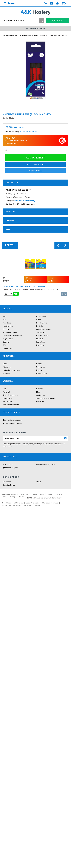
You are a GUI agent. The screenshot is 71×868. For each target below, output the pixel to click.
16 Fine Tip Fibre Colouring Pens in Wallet (25, 286)
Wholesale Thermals (50, 503)
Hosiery (39, 370)
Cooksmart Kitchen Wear (12, 336)
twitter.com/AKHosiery (13, 423)
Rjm (5, 316)
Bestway (6, 342)
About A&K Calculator (11, 405)
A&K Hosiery (18, 503)
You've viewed (35, 171)
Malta (22, 497)
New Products (42, 373)
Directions (7, 482)
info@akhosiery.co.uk (46, 464)
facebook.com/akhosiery (13, 420)
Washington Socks (10, 332)
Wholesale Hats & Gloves (11, 505)
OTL (5, 345)
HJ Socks (40, 326)
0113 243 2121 (9, 464)
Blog (38, 392)
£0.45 (58, 279)
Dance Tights (8, 348)
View (64, 294)
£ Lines (39, 364)
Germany (25, 494)
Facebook (27, 505)
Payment (6, 392)
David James (41, 316)
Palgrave (40, 339)
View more (11, 143)
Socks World (41, 342)
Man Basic (7, 323)
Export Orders (8, 398)
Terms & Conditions (10, 395)
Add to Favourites (36, 164)
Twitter (37, 505)
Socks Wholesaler (33, 503)
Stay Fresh (7, 329)
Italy (42, 494)
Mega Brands (8, 339)
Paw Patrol (40, 345)
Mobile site (40, 401)
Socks (5, 364)
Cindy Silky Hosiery (43, 329)
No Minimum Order (36, 29)
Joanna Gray (41, 332)
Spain (4, 497)
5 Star (38, 320)
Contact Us (40, 395)
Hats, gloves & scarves (11, 370)
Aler (5, 320)
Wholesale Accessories (17, 35)
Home (5, 35)
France (34, 494)
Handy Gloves (42, 323)
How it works (8, 401)
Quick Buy (57, 21)
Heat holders (8, 326)
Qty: (7, 150)
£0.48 (35, 279)
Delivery (39, 389)
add (16, 294)
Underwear (41, 367)
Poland (50, 494)
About (39, 482)
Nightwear (7, 367)
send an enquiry (10, 468)
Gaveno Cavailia (43, 336)
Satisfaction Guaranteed (46, 398)
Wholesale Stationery (25, 201)
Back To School (33, 35)
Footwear (7, 373)
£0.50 (13, 279)
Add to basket (36, 157)
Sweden (59, 494)
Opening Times (9, 485)
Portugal (13, 497)
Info (4, 389)
